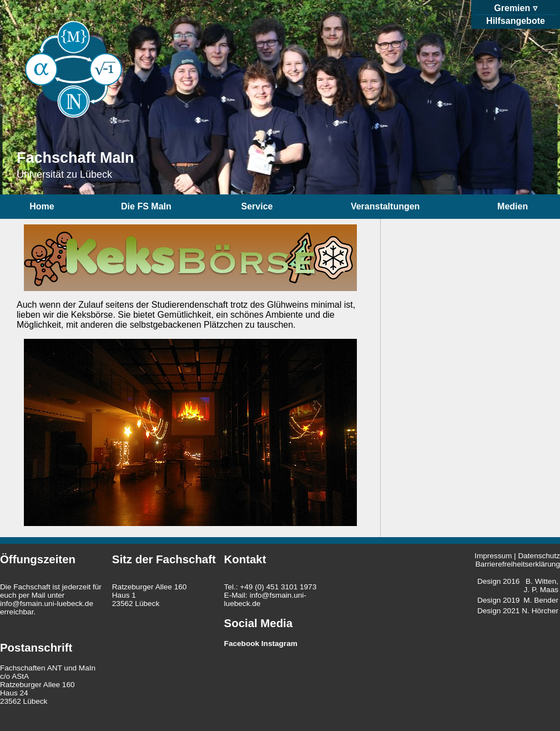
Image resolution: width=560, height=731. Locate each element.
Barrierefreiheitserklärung (518, 564)
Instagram (279, 644)
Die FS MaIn (146, 206)
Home (42, 206)
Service (257, 206)
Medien (513, 206)
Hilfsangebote (516, 21)
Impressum (493, 556)
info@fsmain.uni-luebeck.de (47, 604)
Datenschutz (539, 556)
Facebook (242, 644)
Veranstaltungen (385, 206)
